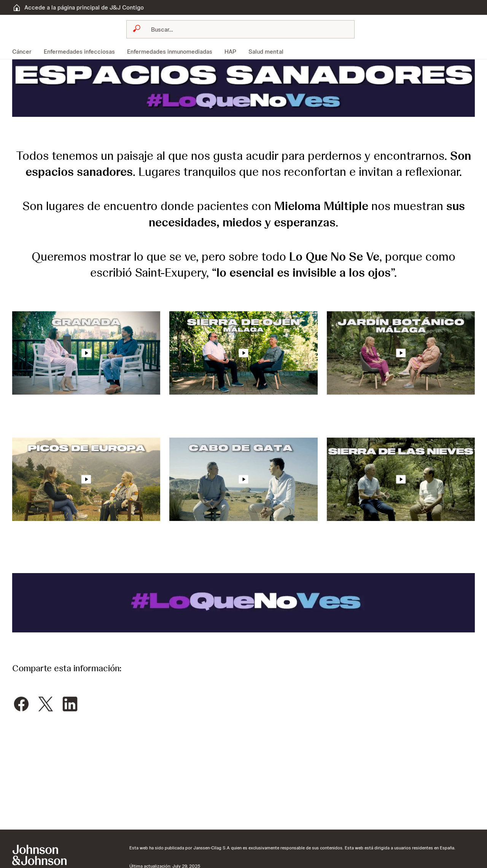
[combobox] (240, 29)
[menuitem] (25, 51)
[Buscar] (245, 29)
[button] (243, 88)
